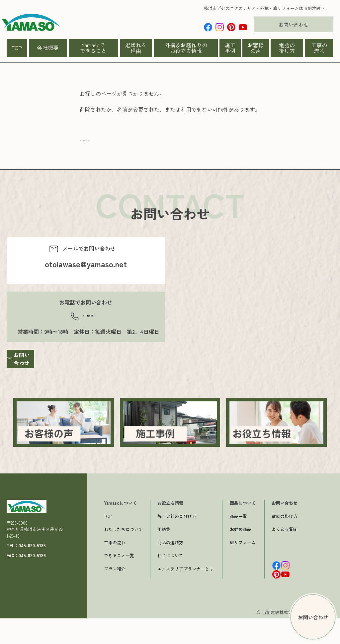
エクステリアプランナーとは (185, 594)
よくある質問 (285, 555)
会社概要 (48, 48)
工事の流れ (319, 48)
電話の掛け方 (287, 48)
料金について (170, 581)
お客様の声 (256, 48)
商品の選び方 (170, 568)
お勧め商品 (241, 555)
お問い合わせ (294, 24)
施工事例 (230, 48)
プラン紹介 (115, 594)
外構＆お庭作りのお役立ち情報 (186, 48)
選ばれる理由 (136, 48)
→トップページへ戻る (106, 144)
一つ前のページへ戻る (106, 152)
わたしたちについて (123, 555)
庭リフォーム (243, 568)
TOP (17, 48)
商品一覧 (238, 541)
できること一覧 (119, 581)
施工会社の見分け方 (177, 541)
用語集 (164, 555)
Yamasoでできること (93, 48)
